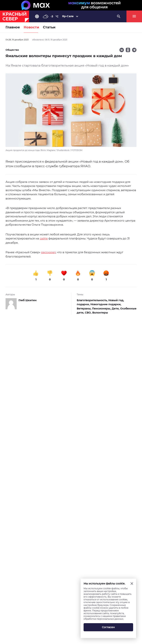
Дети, (116, 309)
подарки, (84, 304)
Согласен (108, 627)
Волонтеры (100, 313)
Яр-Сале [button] (68, 16)
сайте (44, 238)
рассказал (48, 252)
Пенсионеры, (102, 309)
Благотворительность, (93, 300)
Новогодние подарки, (106, 304)
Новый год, (116, 300)
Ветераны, (84, 309)
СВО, (89, 313)
